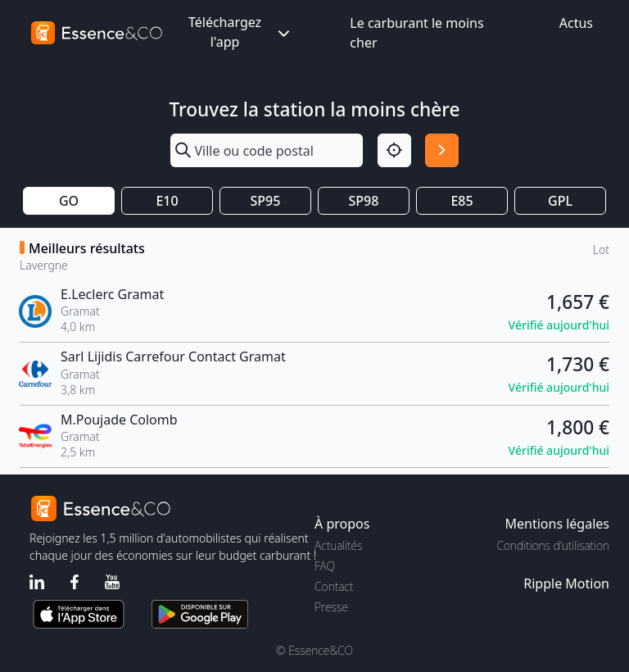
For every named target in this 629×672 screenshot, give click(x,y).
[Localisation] (394, 150)
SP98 (364, 201)
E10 (167, 201)
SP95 (266, 201)
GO (69, 201)
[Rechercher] (442, 150)
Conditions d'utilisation (553, 545)
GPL (560, 201)
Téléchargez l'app (241, 32)
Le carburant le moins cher (416, 33)
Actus (576, 23)
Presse (331, 607)
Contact (334, 586)
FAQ (325, 566)
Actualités (339, 545)
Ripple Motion (566, 583)
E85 (462, 201)
